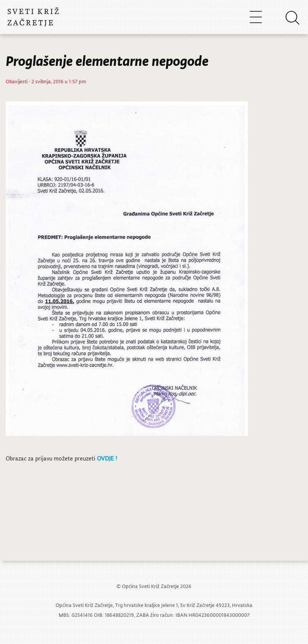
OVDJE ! (107, 458)
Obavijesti (17, 81)
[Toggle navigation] (256, 17)
